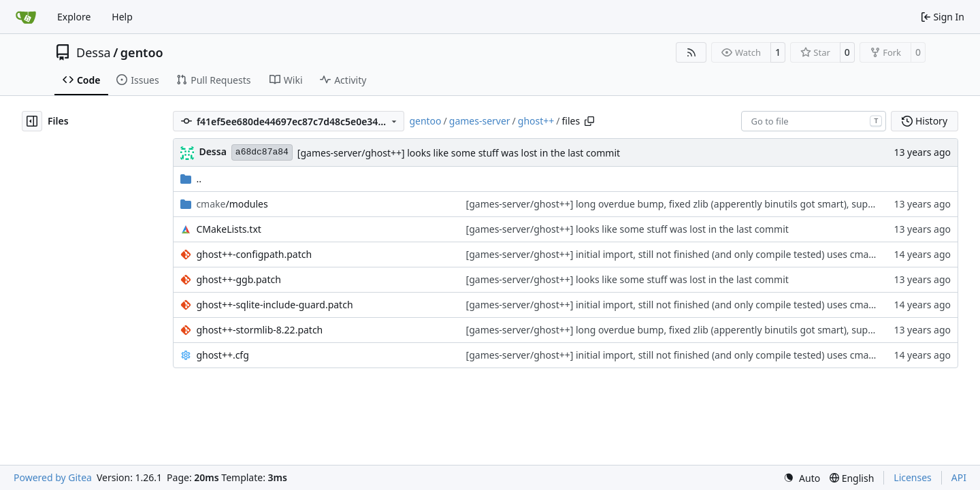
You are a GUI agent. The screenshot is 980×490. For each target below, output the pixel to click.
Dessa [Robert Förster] (212, 151)
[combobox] (814, 121)
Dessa (94, 52)
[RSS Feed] (691, 52)
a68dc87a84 (262, 152)
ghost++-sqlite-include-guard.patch (274, 305)
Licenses (913, 477)
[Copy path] (589, 121)
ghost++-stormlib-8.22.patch (259, 330)
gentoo (142, 52)
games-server (480, 121)
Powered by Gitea (53, 477)
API (959, 477)
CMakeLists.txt (228, 229)
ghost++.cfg (222, 355)
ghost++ (536, 121)
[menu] (802, 478)
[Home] (26, 17)
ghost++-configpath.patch (254, 254)
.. (191, 179)
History (925, 121)
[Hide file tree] (32, 121)
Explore (74, 17)
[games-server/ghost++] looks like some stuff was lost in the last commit (459, 153)
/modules (232, 204)
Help (122, 17)
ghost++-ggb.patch (239, 279)
